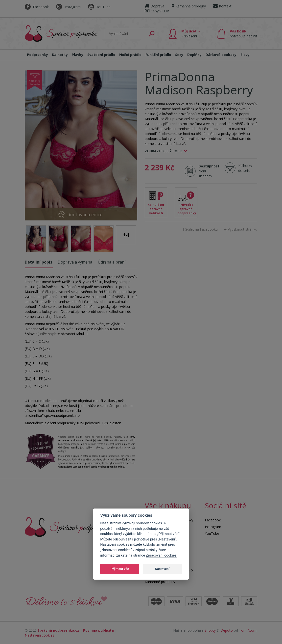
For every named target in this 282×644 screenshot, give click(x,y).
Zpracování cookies (161, 555)
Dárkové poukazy (221, 55)
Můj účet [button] (191, 34)
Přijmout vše (120, 569)
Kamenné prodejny (189, 6)
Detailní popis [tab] (38, 262)
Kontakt (222, 6)
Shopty (210, 630)
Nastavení (162, 569)
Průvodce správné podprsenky (187, 209)
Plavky (78, 55)
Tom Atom (248, 630)
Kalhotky (60, 55)
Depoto (227, 630)
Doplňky (194, 55)
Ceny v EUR (157, 11)
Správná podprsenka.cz (58, 630)
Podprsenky (37, 55)
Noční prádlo (130, 55)
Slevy (245, 55)
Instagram (68, 7)
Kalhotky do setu (245, 168)
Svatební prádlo (101, 55)
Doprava (154, 6)
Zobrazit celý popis (164, 151)
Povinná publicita (98, 630)
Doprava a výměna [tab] (75, 262)
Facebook (37, 7)
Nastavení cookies (39, 635)
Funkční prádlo (158, 55)
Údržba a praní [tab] (112, 262)
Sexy (179, 55)
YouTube (99, 7)
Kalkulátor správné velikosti (156, 209)
